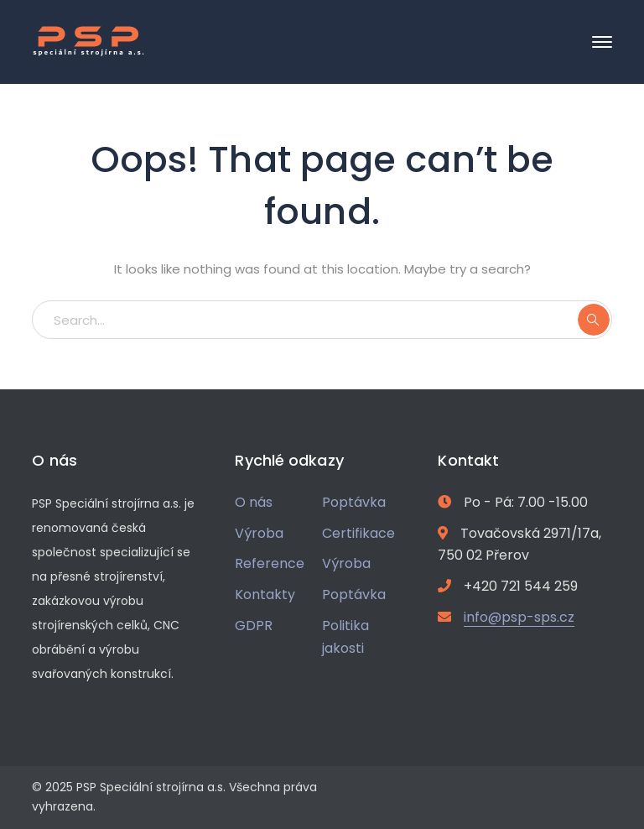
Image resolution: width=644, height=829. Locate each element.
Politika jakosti (345, 637)
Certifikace (358, 533)
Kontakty (265, 594)
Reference (270, 563)
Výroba (259, 533)
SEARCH (594, 320)
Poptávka (354, 502)
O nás (254, 502)
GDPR (254, 626)
